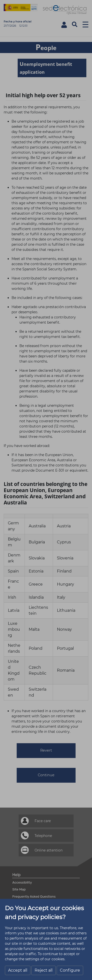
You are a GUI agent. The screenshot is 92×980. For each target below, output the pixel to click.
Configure (70, 970)
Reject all (44, 970)
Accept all (18, 970)
